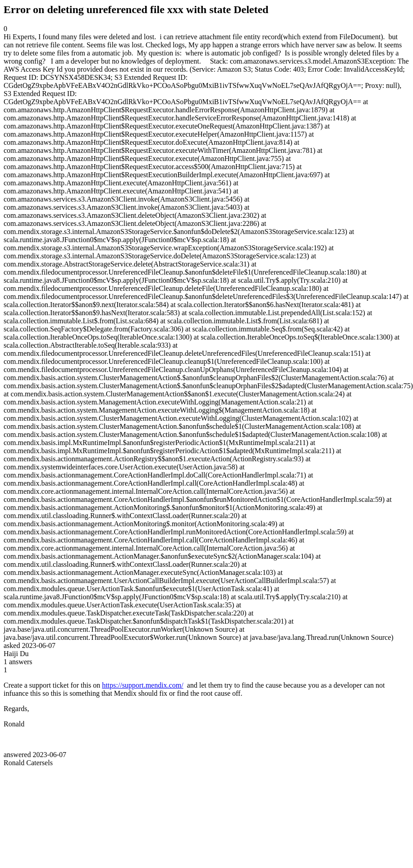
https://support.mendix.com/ (142, 685)
